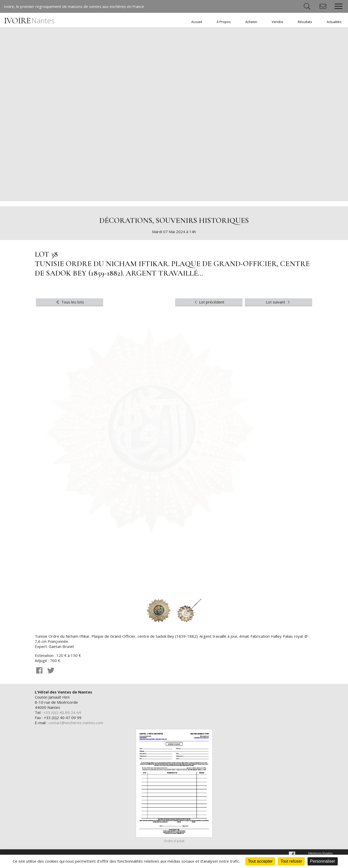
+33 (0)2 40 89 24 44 (62, 712)
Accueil (197, 22)
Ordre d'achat (174, 841)
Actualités (334, 22)
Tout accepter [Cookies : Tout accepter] (260, 861)
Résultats (305, 22)
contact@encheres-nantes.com (76, 723)
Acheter (251, 22)
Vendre (277, 22)
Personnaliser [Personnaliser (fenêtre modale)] (323, 861)
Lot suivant (278, 302)
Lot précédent (209, 302)
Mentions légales (320, 853)
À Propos (224, 22)
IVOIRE (29, 21)
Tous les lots (70, 302)
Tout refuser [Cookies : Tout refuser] (291, 861)
